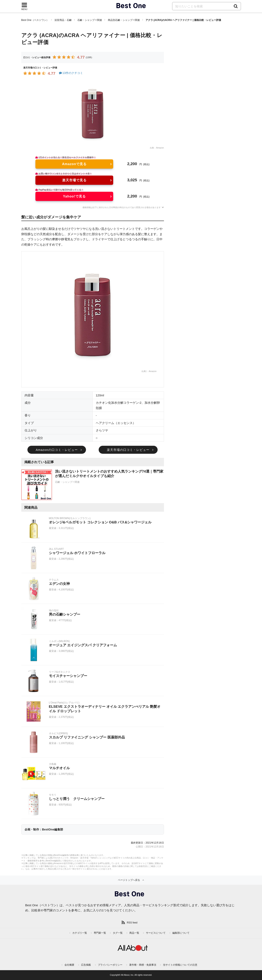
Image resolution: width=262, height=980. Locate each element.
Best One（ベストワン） (35, 20)
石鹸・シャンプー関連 (90, 20)
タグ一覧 (118, 933)
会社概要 (69, 965)
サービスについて (156, 933)
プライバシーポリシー (110, 965)
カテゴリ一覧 (80, 933)
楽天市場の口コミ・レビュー (128, 450)
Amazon (160, 148)
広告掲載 (86, 965)
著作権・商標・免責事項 (143, 965)
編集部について (181, 933)
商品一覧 (134, 933)
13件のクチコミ (71, 73)
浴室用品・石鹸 (63, 20)
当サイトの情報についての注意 (180, 965)
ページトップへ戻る (129, 880)
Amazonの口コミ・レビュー (57, 450)
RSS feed (132, 923)
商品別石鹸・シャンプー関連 (124, 20)
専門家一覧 (100, 933)
